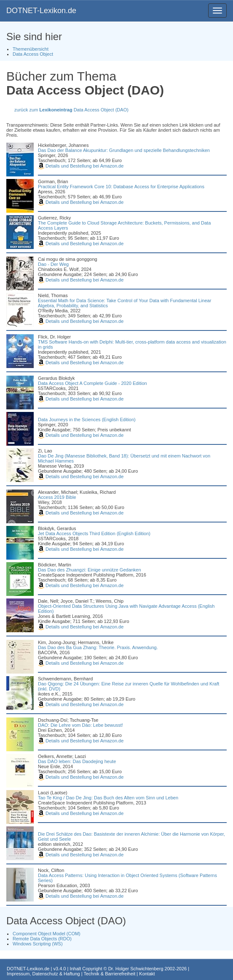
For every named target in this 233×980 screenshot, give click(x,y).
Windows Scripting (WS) (38, 944)
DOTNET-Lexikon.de (41, 11)
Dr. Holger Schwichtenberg (136, 969)
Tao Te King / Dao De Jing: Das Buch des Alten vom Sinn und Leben (108, 798)
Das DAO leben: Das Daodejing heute (77, 761)
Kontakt (147, 974)
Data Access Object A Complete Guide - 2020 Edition (92, 383)
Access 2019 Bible (57, 497)
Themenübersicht (31, 49)
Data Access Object (33, 54)
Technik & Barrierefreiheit (109, 974)
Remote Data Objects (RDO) (42, 939)
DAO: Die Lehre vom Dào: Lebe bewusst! (80, 725)
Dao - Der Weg (53, 264)
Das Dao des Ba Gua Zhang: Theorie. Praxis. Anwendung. (98, 647)
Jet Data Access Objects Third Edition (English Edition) (94, 533)
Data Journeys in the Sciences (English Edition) (87, 420)
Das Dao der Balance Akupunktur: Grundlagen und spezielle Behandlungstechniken (124, 150)
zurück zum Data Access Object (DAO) (71, 110)
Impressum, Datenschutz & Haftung (43, 974)
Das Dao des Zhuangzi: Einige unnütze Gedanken (90, 570)
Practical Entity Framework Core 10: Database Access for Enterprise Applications (121, 187)
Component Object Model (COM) (47, 934)
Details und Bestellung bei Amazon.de (81, 166)
